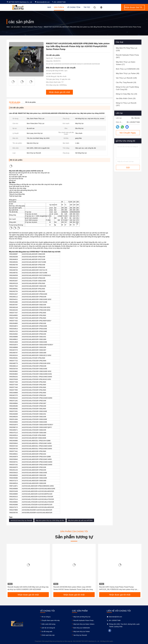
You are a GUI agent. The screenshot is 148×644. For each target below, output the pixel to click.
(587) (127, 56)
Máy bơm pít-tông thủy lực (82, 617)
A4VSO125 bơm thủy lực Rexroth (21, 520)
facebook (110, 631)
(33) (128, 69)
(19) (126, 82)
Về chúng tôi (74, 7)
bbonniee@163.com (42, 2)
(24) (127, 94)
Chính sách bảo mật (48, 635)
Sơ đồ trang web (47, 631)
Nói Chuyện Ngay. (128, 133)
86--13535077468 (59, 2)
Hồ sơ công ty (46, 617)
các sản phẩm (16, 27)
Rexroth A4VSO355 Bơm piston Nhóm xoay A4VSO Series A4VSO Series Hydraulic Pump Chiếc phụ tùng (73, 588)
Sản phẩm (59, 7)
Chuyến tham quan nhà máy (51, 620)
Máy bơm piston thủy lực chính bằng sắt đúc (50, 520)
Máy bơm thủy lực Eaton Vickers (84, 624)
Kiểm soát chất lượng (48, 624)
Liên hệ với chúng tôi (48, 628)
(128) (126, 78)
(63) (127, 88)
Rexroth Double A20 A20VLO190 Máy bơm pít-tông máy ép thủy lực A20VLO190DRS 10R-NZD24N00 (28, 588)
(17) (126, 63)
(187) (126, 104)
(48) (128, 73)
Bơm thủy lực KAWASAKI (82, 628)
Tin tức (87, 7)
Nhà (49, 7)
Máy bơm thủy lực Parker (82, 631)
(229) (127, 49)
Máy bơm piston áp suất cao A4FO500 (80, 520)
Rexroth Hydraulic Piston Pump (32, 27)
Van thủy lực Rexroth (80, 635)
